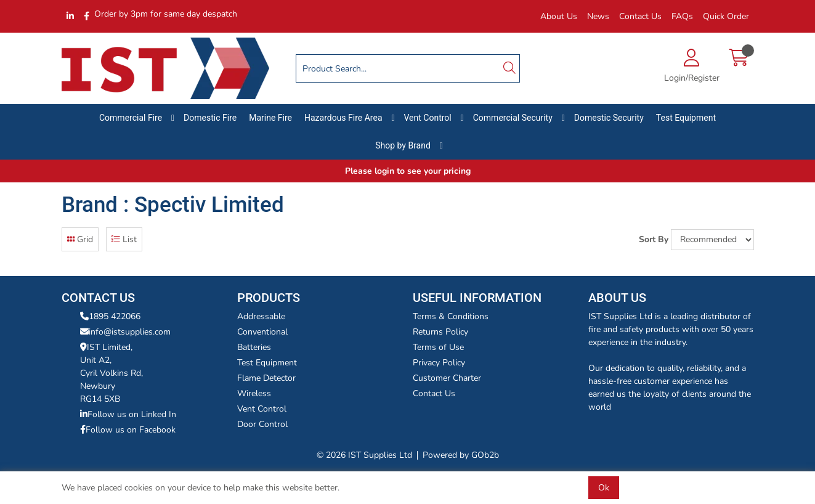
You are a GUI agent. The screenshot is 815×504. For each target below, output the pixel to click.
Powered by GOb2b (461, 455)
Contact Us (640, 16)
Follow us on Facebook (128, 430)
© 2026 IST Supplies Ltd (364, 455)
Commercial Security (513, 118)
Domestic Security (609, 118)
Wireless (254, 393)
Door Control (262, 424)
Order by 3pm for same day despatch (166, 14)
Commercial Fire (131, 118)
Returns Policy (440, 332)
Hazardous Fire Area (343, 118)
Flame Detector (266, 378)
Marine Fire (270, 118)
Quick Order (726, 16)
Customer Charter (447, 378)
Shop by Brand (403, 145)
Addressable (261, 316)
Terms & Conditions (451, 316)
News (598, 16)
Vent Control (428, 118)
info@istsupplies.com (125, 332)
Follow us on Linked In (128, 414)
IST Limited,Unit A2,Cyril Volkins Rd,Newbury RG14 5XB (112, 373)
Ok (604, 488)
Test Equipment (686, 118)
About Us (559, 16)
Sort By (654, 239)
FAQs (682, 16)
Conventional (262, 332)
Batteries (254, 347)
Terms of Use (438, 347)
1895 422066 (110, 316)
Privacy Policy (439, 363)
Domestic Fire (210, 118)
